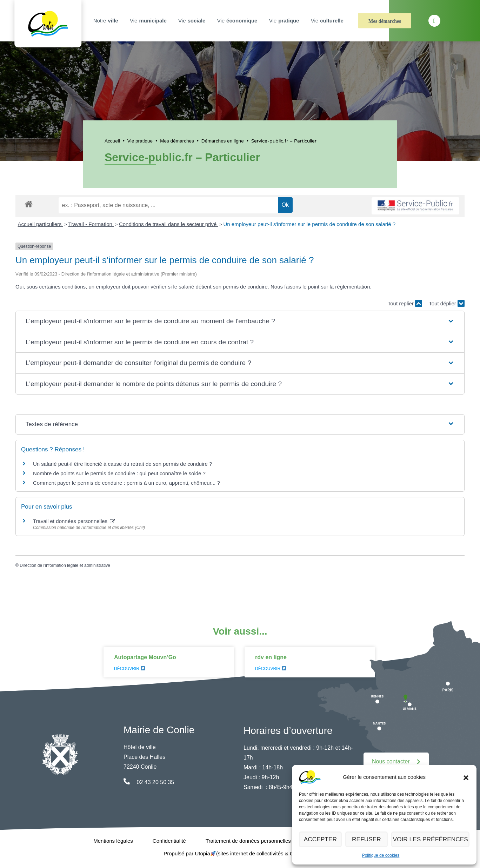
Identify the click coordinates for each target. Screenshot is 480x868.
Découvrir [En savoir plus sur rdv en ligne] (271, 669)
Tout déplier (447, 303)
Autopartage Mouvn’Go (145, 657)
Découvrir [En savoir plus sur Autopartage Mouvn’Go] (129, 669)
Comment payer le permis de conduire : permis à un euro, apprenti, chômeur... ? (126, 483)
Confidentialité (169, 841)
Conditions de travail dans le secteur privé (169, 224)
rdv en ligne (271, 657)
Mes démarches (385, 21)
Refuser (371, 839)
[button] (466, 777)
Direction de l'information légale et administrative (65, 565)
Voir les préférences (433, 839)
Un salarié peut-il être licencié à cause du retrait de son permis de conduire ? (122, 464)
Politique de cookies (381, 855)
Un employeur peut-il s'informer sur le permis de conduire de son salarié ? (309, 224)
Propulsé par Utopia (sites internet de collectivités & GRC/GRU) (240, 853)
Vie (149, 21)
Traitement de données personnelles (248, 841)
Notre (107, 21)
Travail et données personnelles (74, 521)
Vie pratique (140, 141)
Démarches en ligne (223, 141)
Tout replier (405, 303)
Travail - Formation (91, 224)
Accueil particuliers (41, 224)
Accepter (322, 839)
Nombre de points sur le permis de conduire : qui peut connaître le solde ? (119, 473)
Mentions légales (113, 841)
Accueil (112, 141)
